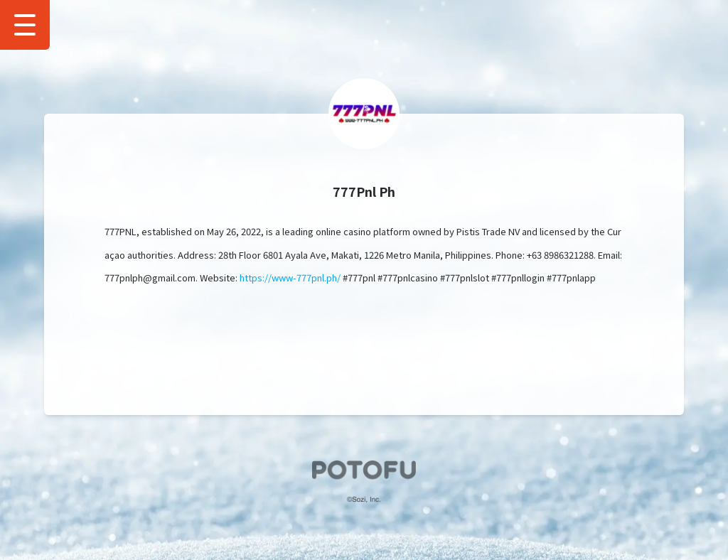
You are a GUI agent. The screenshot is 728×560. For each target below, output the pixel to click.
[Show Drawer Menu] (25, 25)
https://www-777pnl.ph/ (290, 278)
